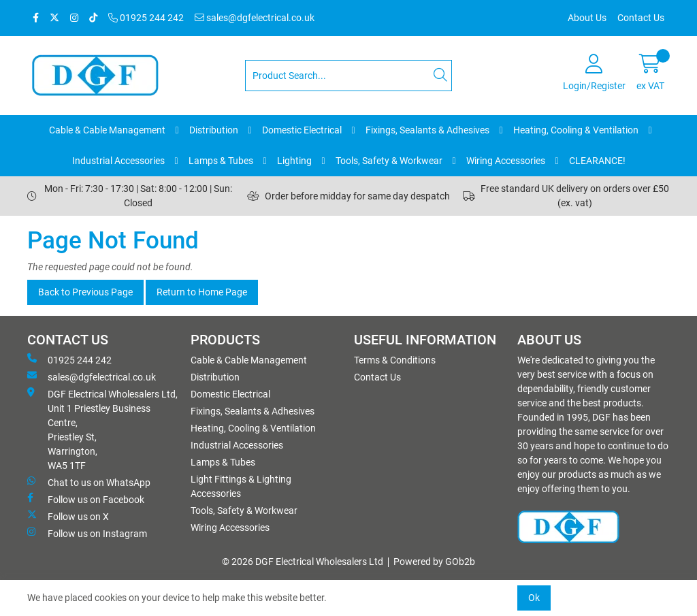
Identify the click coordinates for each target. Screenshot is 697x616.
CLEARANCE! (597, 161)
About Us (587, 18)
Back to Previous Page (85, 292)
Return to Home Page (202, 292)
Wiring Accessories (506, 161)
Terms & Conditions (395, 360)
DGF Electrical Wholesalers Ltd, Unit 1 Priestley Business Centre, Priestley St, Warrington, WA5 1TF (102, 429)
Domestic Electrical (302, 130)
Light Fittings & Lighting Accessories (241, 486)
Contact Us (641, 18)
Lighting (294, 161)
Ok (534, 598)
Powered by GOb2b (434, 562)
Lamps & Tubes (221, 161)
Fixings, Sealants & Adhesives (427, 130)
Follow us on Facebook (86, 499)
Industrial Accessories (118, 161)
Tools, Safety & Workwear (389, 161)
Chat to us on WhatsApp (89, 482)
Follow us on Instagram (87, 533)
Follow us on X (68, 516)
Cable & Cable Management (107, 130)
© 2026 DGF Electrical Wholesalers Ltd (303, 562)
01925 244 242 (146, 18)
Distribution (214, 130)
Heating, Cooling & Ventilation (576, 130)
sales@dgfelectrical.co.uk (255, 18)
